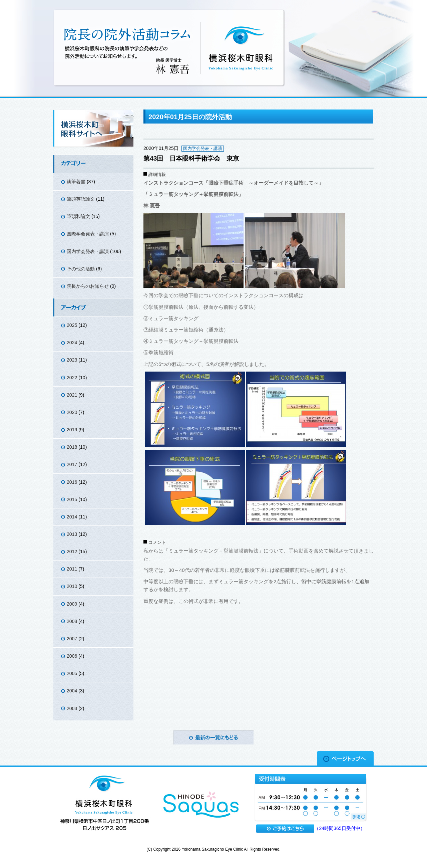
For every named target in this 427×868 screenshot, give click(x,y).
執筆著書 (76, 182)
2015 (72, 499)
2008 (72, 621)
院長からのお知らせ (88, 286)
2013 (72, 534)
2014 (72, 517)
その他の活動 (81, 269)
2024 (72, 343)
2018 (72, 447)
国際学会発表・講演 (88, 234)
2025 (72, 325)
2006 (72, 656)
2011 (72, 569)
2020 (72, 412)
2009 (72, 604)
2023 (72, 360)
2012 (72, 552)
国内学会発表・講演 (88, 251)
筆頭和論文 (78, 216)
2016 (72, 482)
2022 (72, 378)
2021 (72, 395)
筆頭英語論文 (81, 199)
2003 (72, 708)
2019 (72, 430)
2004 (72, 691)
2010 (72, 586)
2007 (72, 639)
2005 (72, 673)
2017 (72, 464)
